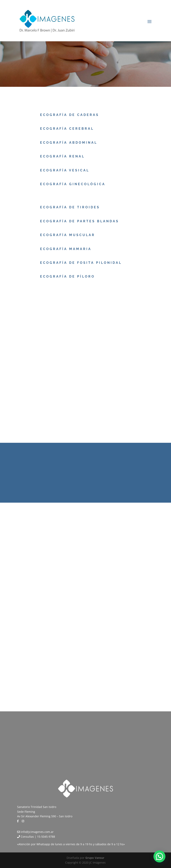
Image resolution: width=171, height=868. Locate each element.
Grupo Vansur (95, 858)
